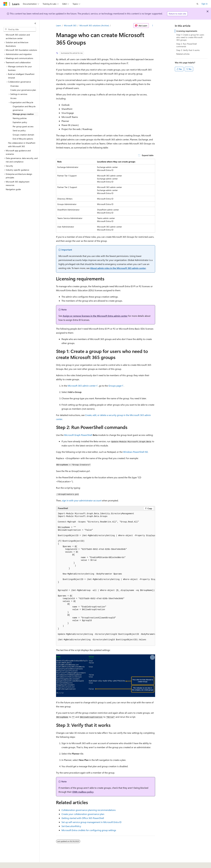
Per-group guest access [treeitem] (23, 126)
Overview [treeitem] (14, 86)
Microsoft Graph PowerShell (78, 435)
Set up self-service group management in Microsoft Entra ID (91, 822)
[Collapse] (35, 23)
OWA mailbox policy (83, 792)
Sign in (205, 4)
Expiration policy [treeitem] (20, 122)
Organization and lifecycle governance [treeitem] (24, 108)
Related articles (183, 54)
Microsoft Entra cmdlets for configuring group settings (89, 830)
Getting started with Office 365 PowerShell (83, 818)
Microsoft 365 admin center (82, 386)
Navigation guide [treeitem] (13, 189)
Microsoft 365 (70, 25)
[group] (106, 578)
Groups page (115, 386)
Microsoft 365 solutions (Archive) (94, 25)
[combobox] (20, 29)
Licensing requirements (187, 31)
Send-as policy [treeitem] (19, 130)
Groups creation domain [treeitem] (23, 135)
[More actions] (152, 26)
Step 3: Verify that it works (188, 50)
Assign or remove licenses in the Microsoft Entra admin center (95, 316)
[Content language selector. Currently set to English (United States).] (17, 864)
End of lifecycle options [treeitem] (23, 139)
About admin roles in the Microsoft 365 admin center (118, 268)
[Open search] (197, 4)
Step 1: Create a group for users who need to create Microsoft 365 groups (190, 37)
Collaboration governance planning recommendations (89, 810)
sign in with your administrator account (82, 500)
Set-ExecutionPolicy (71, 826)
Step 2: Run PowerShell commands (186, 45)
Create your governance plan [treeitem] (23, 90)
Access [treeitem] (13, 98)
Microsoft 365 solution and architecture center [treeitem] (18, 36)
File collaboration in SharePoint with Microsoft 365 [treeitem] (22, 145)
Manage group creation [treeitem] (23, 114)
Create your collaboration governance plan (83, 814)
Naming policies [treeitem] (20, 118)
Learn (58, 25)
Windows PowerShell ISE (135, 452)
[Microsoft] (5, 4)
